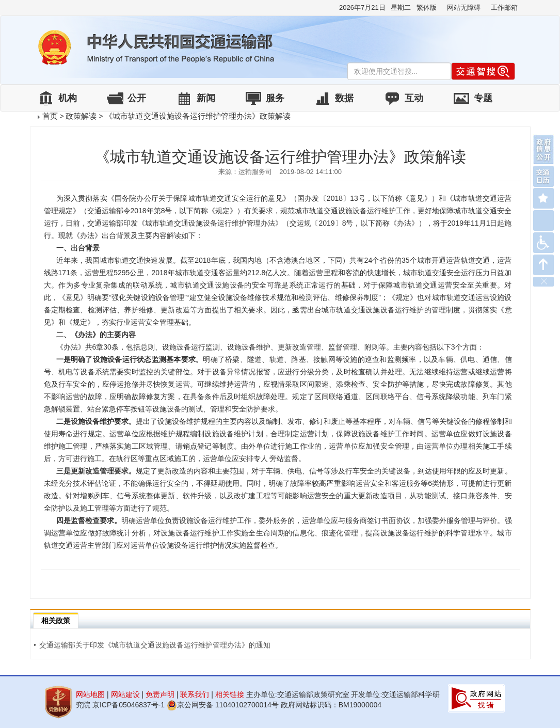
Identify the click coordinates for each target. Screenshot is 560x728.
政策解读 (81, 116)
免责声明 (160, 694)
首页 (50, 116)
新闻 (206, 98)
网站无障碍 (464, 7)
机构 (68, 98)
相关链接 (230, 694)
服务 (275, 98)
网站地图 (90, 694)
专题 (483, 98)
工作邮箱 (504, 7)
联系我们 (195, 694)
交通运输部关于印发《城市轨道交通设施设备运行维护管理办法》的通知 (152, 645)
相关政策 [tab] (56, 621)
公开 (137, 98)
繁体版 (427, 7)
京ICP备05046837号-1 (129, 705)
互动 (414, 98)
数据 (344, 98)
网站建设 (125, 694)
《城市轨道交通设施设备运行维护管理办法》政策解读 (198, 116)
